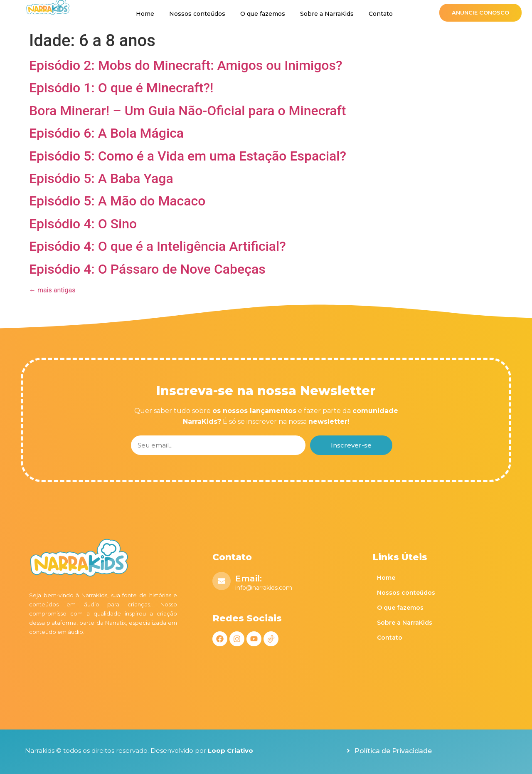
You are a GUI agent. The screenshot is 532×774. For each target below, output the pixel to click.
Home (145, 14)
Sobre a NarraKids (327, 14)
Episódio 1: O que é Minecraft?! (121, 88)
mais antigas (52, 290)
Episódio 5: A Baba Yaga (101, 178)
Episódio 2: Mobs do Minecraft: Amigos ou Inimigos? (186, 65)
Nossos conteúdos (197, 14)
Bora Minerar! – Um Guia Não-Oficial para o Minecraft (187, 111)
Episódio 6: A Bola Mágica (106, 133)
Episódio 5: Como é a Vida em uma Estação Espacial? (188, 156)
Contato (381, 14)
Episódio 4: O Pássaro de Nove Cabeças (147, 269)
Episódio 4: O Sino (83, 224)
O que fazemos (263, 14)
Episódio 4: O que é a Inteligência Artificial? (158, 246)
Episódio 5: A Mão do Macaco (117, 201)
